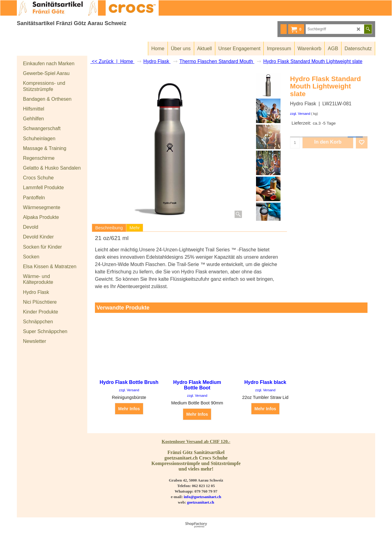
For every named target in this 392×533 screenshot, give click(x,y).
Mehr (135, 228)
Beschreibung (109, 228)
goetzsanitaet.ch (201, 502)
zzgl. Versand (300, 114)
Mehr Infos (129, 409)
